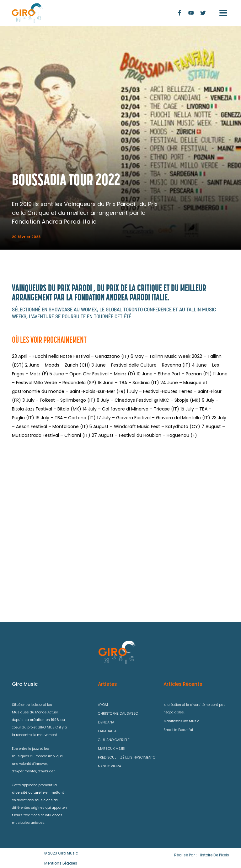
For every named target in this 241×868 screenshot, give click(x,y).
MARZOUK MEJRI (112, 749)
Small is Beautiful (178, 730)
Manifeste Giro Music (181, 721)
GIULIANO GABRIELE (114, 740)
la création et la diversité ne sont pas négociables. (195, 708)
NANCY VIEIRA (110, 766)
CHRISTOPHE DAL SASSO (118, 713)
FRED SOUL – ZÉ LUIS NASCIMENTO (127, 757)
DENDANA (106, 722)
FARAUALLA (107, 731)
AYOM (103, 705)
